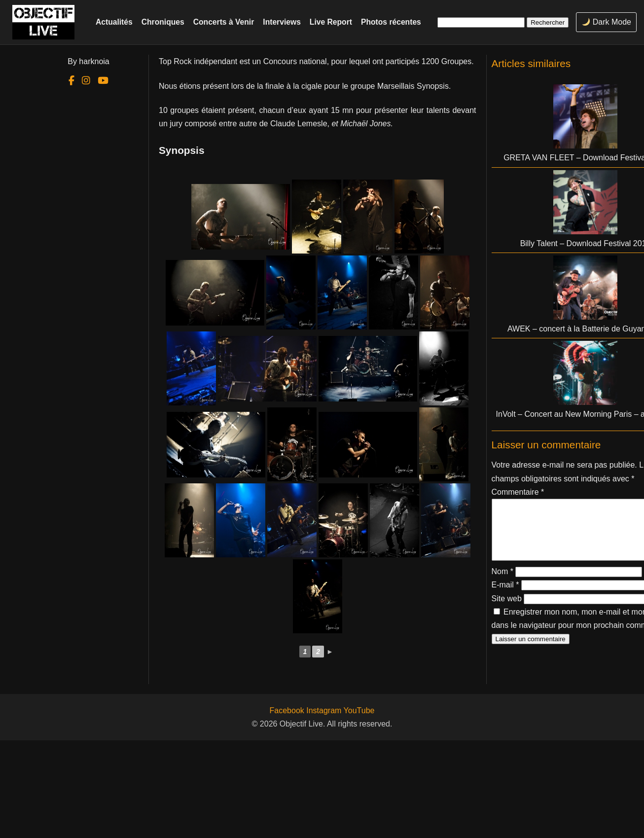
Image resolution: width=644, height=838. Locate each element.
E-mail (505, 597)
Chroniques (163, 22)
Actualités (114, 22)
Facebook (287, 710)
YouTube (359, 710)
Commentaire (518, 492)
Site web (507, 610)
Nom (502, 583)
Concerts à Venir (224, 22)
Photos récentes (391, 22)
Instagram (324, 710)
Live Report (331, 22)
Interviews (282, 22)
